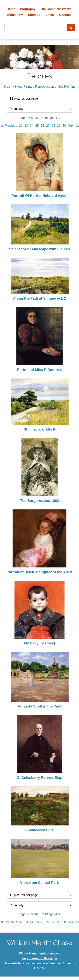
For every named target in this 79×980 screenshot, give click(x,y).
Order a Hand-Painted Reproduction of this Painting (40, 87)
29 (59, 126)
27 (48, 126)
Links (50, 15)
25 (37, 126)
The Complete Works (56, 9)
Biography (28, 9)
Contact (65, 15)
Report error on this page (40, 958)
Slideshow (15, 15)
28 (53, 126)
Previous (11, 126)
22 (21, 126)
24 (32, 126)
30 (64, 126)
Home (11, 9)
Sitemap (34, 15)
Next (71, 126)
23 (26, 126)
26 (42, 126)
